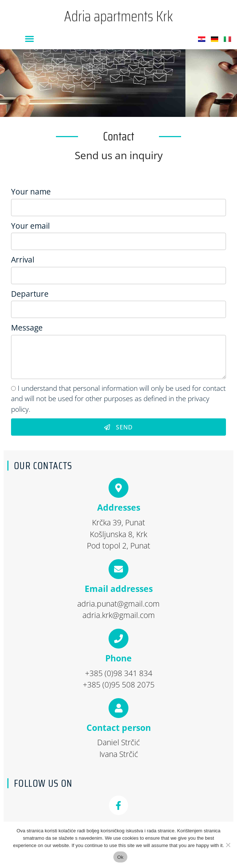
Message (27, 328)
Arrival (23, 260)
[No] (228, 845)
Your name (31, 192)
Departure (30, 294)
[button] (29, 38)
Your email (30, 226)
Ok (120, 857)
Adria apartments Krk (118, 16)
